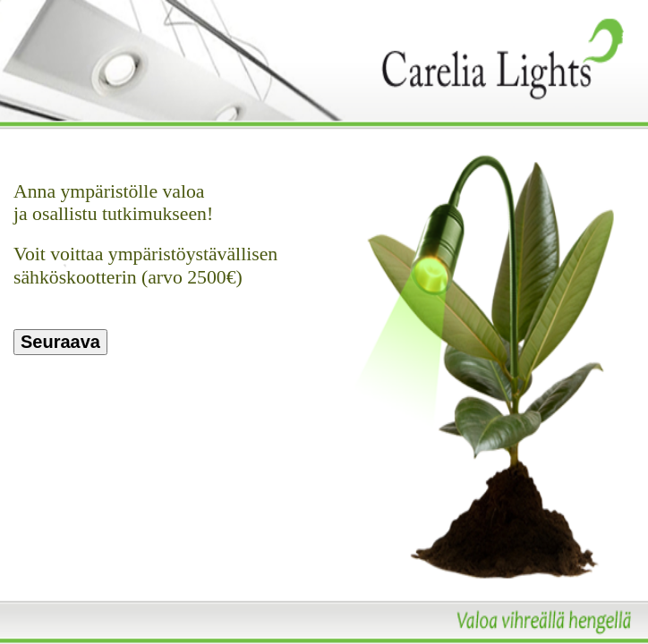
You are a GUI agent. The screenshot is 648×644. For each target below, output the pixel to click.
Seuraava (60, 342)
